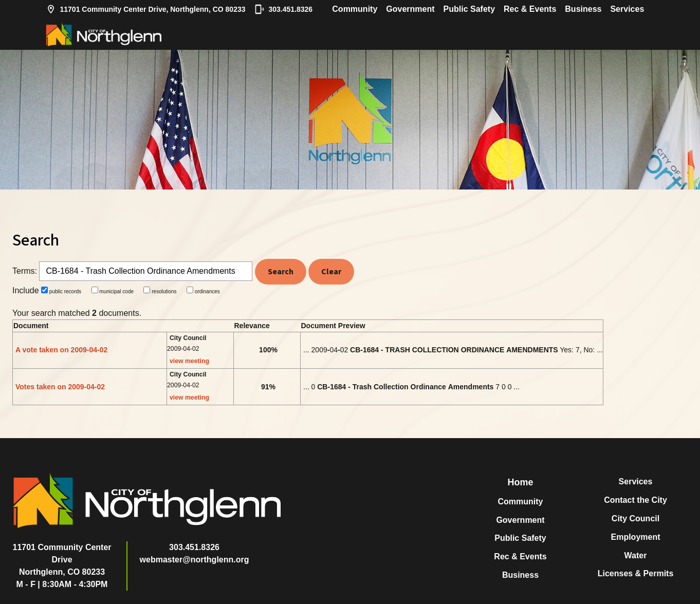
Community (355, 9)
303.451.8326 (284, 9)
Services (627, 9)
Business (583, 9)
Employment (635, 537)
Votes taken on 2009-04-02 (60, 387)
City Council (635, 518)
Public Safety (469, 9)
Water (636, 555)
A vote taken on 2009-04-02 (61, 350)
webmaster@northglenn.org (195, 560)
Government (410, 9)
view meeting (189, 361)
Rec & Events (530, 9)
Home (520, 482)
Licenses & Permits (636, 573)
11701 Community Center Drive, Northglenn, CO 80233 (146, 9)
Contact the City (635, 500)
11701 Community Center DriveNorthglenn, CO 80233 (62, 560)
